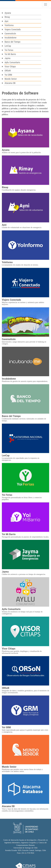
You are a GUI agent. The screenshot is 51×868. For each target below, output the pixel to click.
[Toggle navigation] (46, 4)
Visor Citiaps (10, 67)
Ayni (6, 21)
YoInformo (9, 25)
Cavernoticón (10, 34)
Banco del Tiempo (12, 42)
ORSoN (8, 71)
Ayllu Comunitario (12, 62)
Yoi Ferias (9, 50)
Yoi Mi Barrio (10, 54)
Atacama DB (10, 83)
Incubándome (10, 38)
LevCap (8, 46)
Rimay (7, 17)
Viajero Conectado (13, 30)
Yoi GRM (8, 75)
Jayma (7, 58)
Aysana (8, 13)
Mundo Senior (11, 79)
